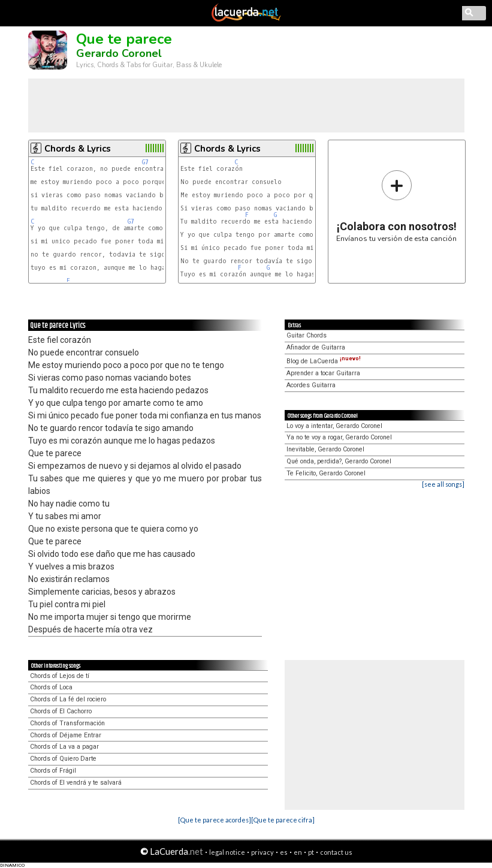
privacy (262, 852)
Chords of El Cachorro (61, 711)
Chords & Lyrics (78, 149)
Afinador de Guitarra (316, 347)
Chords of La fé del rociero (68, 699)
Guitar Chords (307, 335)
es (284, 852)
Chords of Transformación (67, 723)
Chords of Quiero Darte (63, 759)
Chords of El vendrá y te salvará (76, 783)
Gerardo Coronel (119, 53)
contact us (336, 852)
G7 (145, 162)
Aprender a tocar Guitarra (323, 373)
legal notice (227, 852)
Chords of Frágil (53, 771)
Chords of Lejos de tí (60, 676)
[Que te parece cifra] (283, 820)
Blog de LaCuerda (324, 361)
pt (311, 852)
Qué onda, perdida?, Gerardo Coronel (339, 461)
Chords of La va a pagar (64, 747)
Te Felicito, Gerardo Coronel (326, 473)
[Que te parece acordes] (215, 820)
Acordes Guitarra (311, 385)
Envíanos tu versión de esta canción (396, 206)
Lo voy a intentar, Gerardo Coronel (334, 426)
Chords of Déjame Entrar (66, 735)
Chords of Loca (51, 687)
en (298, 852)
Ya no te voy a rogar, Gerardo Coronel (339, 437)
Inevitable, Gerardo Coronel (325, 449)
